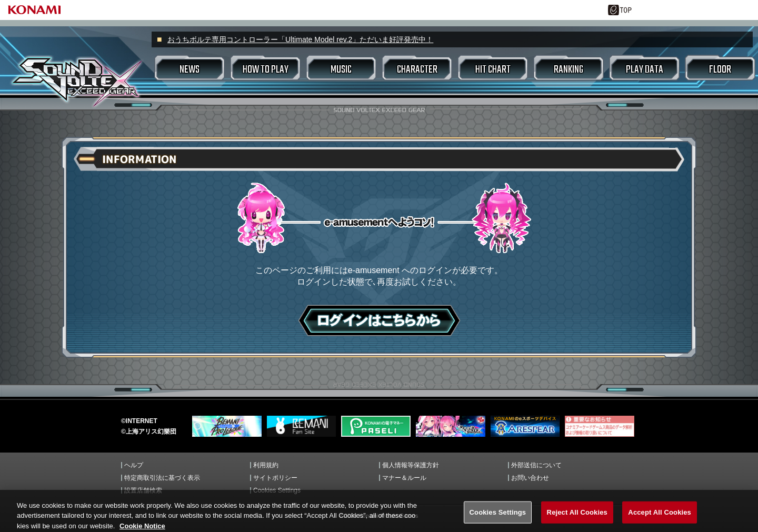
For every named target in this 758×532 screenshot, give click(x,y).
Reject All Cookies (577, 518)
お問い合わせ (530, 478)
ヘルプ (134, 465)
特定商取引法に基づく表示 (162, 478)
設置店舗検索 (143, 490)
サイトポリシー (275, 478)
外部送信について (536, 465)
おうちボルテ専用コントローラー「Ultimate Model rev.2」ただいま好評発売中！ (300, 39)
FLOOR (720, 70)
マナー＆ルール (404, 478)
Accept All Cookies (660, 518)
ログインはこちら (379, 320)
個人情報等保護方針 (411, 465)
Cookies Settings (277, 490)
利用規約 (266, 465)
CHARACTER (417, 70)
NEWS (189, 70)
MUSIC (341, 70)
